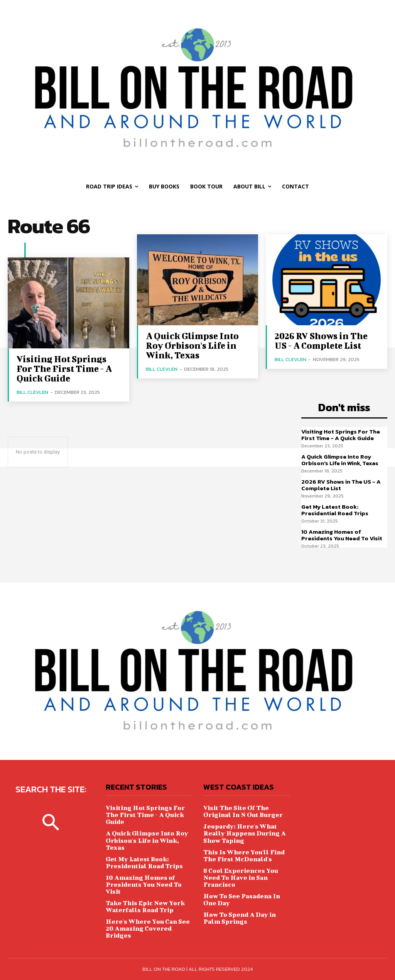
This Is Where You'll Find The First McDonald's (244, 855)
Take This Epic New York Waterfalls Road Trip (145, 906)
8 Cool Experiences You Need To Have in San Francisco (240, 877)
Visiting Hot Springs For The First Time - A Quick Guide (64, 368)
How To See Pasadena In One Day (241, 899)
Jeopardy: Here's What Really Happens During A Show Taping (244, 833)
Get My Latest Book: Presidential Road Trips (335, 510)
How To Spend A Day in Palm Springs (240, 917)
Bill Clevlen (32, 392)
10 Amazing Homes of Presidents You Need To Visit (342, 535)
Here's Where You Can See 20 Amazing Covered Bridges (148, 928)
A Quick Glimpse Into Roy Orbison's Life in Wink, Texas (192, 345)
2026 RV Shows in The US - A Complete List (321, 340)
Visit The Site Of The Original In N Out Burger (243, 811)
